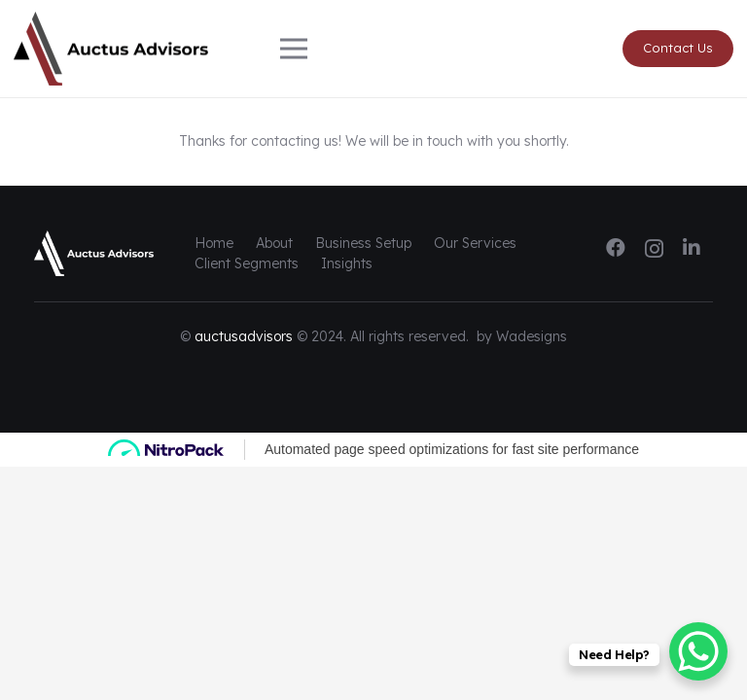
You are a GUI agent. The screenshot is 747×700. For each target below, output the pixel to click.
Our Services (475, 243)
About (274, 243)
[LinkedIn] (692, 248)
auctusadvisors (244, 336)
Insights (347, 263)
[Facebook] (616, 248)
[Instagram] (654, 249)
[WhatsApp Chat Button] (698, 651)
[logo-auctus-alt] (111, 49)
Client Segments (247, 263)
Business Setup (363, 243)
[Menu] (373, 49)
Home (214, 243)
